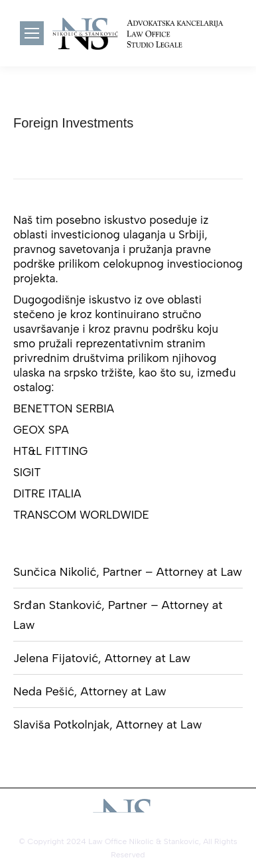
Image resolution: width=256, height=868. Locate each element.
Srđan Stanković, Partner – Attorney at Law (118, 615)
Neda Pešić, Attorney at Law (90, 691)
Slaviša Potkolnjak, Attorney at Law (107, 725)
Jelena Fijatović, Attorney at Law (102, 658)
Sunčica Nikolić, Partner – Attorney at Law (128, 572)
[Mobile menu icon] (32, 33)
